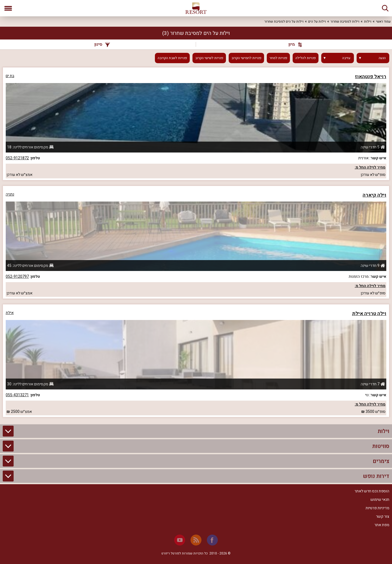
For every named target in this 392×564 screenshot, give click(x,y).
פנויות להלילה (306, 58)
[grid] (196, 242)
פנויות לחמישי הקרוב (246, 58)
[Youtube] (180, 540)
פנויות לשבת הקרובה (172, 58)
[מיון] (293, 44)
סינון (102, 44)
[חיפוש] (385, 8)
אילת (10, 313)
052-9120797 (17, 277)
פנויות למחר (278, 58)
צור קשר (383, 516)
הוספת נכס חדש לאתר (372, 491)
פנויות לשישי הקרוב (209, 58)
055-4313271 (17, 395)
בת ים (10, 76)
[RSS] (196, 540)
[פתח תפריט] (8, 8)
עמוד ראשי (383, 22)
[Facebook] (212, 540)
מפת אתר (382, 525)
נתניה (10, 194)
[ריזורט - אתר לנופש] (196, 8)
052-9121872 (17, 158)
